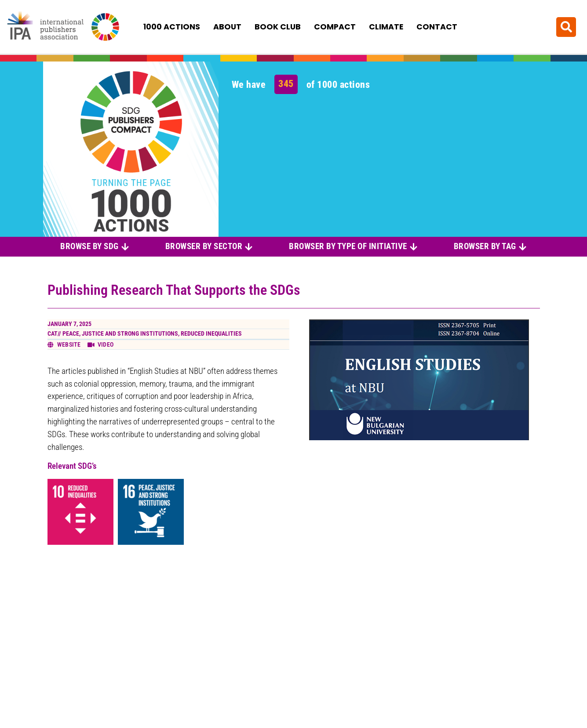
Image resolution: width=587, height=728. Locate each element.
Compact (335, 27)
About (227, 27)
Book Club (278, 27)
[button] (566, 27)
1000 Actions (172, 27)
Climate (386, 27)
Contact (437, 27)
